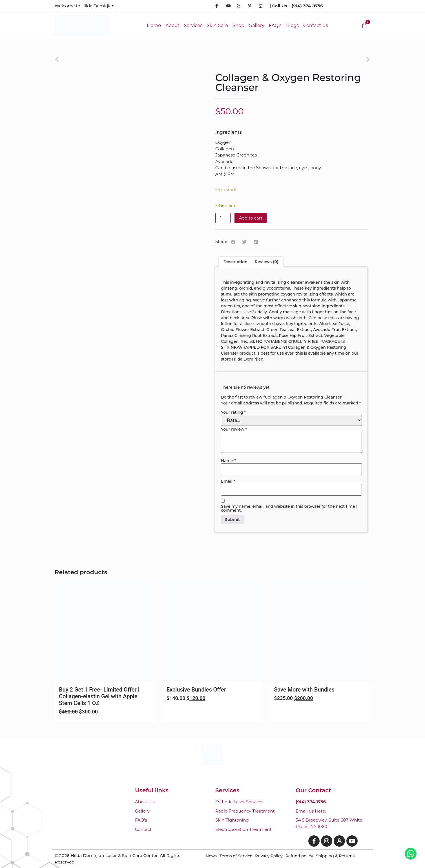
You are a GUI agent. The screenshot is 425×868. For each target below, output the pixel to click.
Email (228, 481)
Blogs (292, 25)
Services (193, 25)
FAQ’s (275, 25)
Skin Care (217, 25)
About (172, 25)
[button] (233, 242)
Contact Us (316, 25)
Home (154, 25)
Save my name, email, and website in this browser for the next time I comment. (289, 508)
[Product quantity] (223, 218)
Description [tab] (235, 262)
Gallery (257, 25)
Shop (238, 25)
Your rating (233, 412)
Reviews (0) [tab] (267, 262)
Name (228, 461)
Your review (234, 429)
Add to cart (251, 218)
